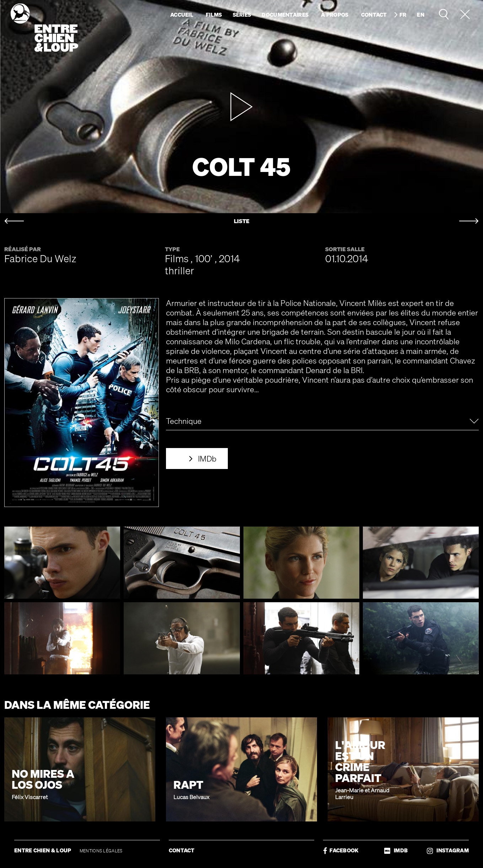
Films (214, 15)
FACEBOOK (341, 850)
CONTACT (182, 850)
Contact (374, 15)
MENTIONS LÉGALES (101, 851)
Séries (242, 15)
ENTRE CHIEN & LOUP (43, 850)
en (421, 15)
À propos (335, 15)
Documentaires (285, 15)
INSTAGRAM (448, 850)
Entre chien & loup (44, 28)
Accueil (182, 15)
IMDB (396, 850)
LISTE (242, 221)
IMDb (207, 459)
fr (403, 15)
